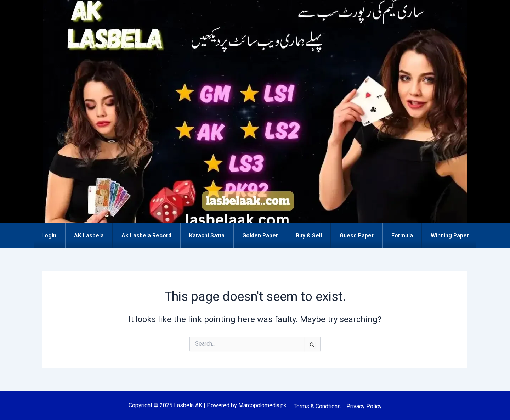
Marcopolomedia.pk (262, 405)
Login (49, 236)
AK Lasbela (89, 236)
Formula (402, 236)
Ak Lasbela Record (146, 236)
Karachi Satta (207, 236)
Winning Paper (450, 236)
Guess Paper (357, 236)
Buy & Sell (309, 236)
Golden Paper (260, 236)
